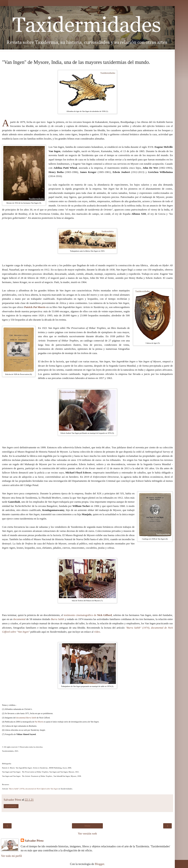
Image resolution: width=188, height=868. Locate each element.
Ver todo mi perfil (11, 856)
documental (19, 619)
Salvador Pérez (34, 841)
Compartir (11, 806)
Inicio (87, 826)
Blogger (100, 864)
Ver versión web (87, 834)
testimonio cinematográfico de (88, 615)
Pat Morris (39, 722)
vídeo (97, 632)
